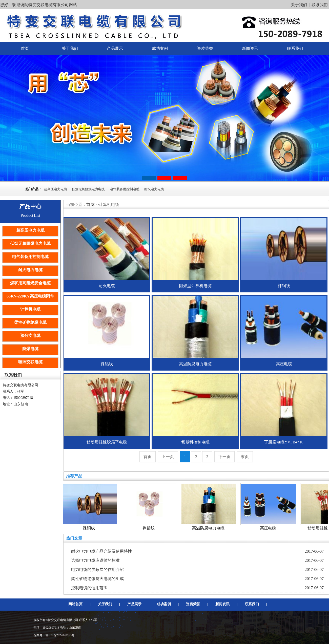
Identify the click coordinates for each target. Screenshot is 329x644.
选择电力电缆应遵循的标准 (95, 560)
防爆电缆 (30, 349)
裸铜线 (90, 528)
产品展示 (115, 48)
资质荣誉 (205, 48)
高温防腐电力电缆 (209, 528)
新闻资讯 (250, 48)
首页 (25, 48)
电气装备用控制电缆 (125, 189)
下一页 (224, 457)
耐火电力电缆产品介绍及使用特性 (101, 551)
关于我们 (299, 5)
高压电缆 (269, 528)
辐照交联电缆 (30, 362)
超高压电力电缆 (56, 189)
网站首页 (75, 604)
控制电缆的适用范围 (89, 588)
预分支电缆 (30, 336)
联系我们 (320, 5)
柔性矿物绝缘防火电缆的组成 (97, 579)
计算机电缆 (30, 309)
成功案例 (160, 48)
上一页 (168, 457)
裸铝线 (149, 528)
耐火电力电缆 (154, 189)
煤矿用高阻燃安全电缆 (30, 283)
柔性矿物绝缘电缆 (30, 322)
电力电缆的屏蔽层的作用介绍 (97, 570)
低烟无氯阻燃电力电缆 (88, 189)
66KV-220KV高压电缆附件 (30, 296)
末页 (245, 457)
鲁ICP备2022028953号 (60, 635)
